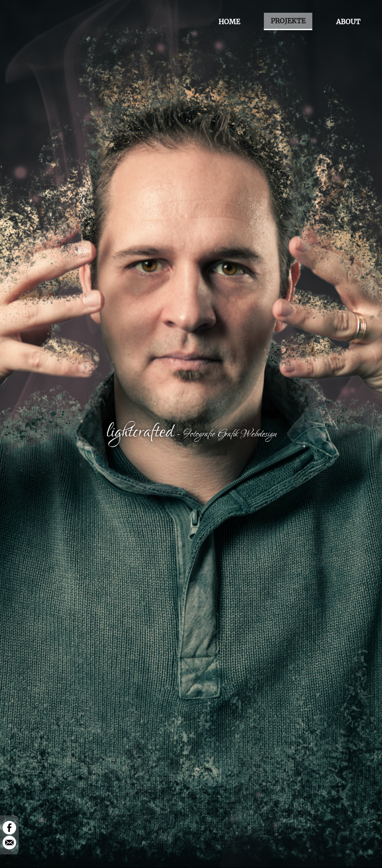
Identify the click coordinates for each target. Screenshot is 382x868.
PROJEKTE (288, 21)
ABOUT (348, 22)
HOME (229, 22)
